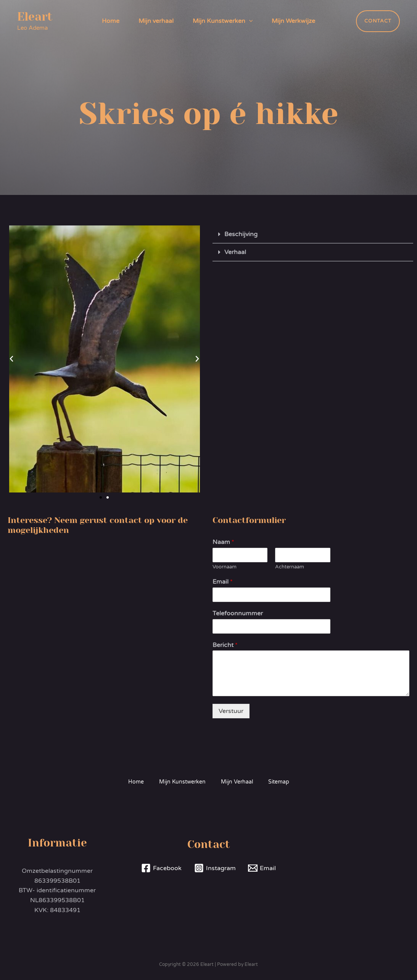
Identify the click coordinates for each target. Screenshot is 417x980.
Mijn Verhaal (237, 782)
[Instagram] (215, 868)
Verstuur (231, 711)
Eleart (35, 17)
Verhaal (235, 252)
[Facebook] (161, 868)
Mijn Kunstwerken (223, 21)
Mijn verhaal (156, 21)
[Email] (262, 868)
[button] (11, 359)
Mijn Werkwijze (293, 21)
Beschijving (241, 234)
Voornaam (225, 567)
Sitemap (279, 782)
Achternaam (290, 567)
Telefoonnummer (238, 613)
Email (223, 582)
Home (111, 21)
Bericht (225, 645)
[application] (249, 21)
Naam (223, 542)
